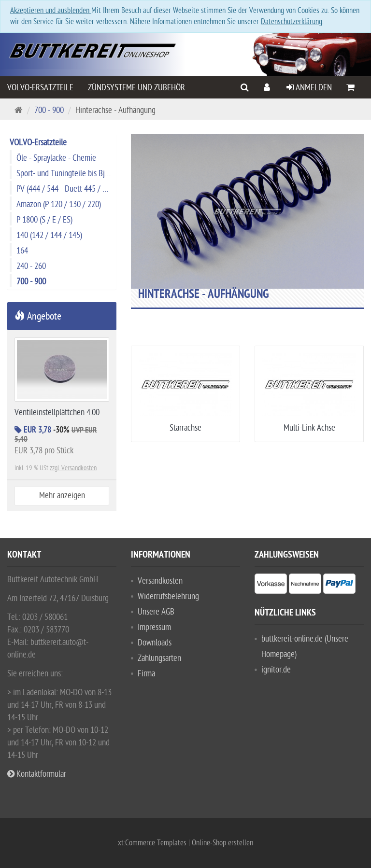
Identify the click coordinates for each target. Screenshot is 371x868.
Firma (146, 674)
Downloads (155, 643)
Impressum (154, 627)
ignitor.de (276, 670)
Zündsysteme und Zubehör (136, 88)
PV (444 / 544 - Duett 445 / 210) (66, 189)
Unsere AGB (156, 612)
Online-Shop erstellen (222, 843)
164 (22, 251)
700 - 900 (49, 110)
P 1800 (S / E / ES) (44, 220)
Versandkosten (160, 581)
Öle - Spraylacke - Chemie (56, 158)
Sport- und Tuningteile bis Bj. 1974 (66, 174)
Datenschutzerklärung (292, 22)
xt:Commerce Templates (153, 843)
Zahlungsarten (159, 658)
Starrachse (185, 428)
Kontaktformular (37, 774)
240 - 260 (31, 266)
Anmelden (309, 88)
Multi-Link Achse (309, 428)
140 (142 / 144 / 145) (49, 235)
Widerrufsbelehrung (168, 596)
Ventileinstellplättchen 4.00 (57, 413)
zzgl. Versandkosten (73, 468)
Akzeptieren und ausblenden (51, 11)
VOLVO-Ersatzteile (40, 88)
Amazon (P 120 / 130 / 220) (59, 204)
